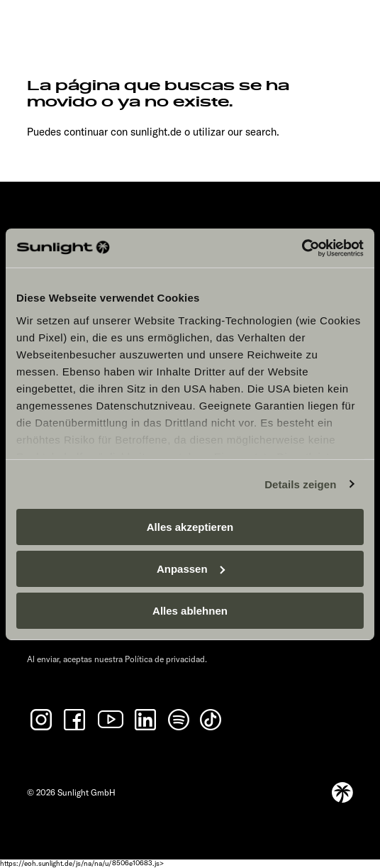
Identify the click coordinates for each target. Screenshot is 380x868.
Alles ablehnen (190, 610)
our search (252, 132)
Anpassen (191, 569)
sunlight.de (156, 132)
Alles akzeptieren (190, 527)
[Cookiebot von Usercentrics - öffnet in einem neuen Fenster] (302, 248)
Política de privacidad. (166, 659)
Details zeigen (300, 484)
